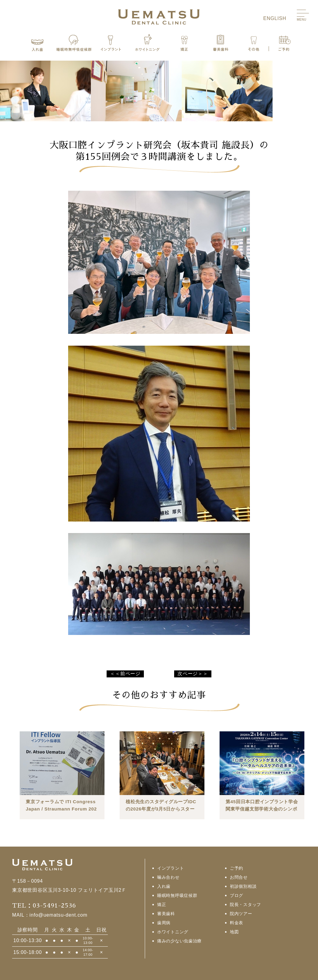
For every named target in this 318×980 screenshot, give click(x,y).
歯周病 (164, 923)
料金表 (237, 923)
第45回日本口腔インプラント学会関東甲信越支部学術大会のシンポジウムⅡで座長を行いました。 (262, 809)
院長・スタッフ (245, 904)
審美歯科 (166, 914)
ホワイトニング (173, 932)
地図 (234, 932)
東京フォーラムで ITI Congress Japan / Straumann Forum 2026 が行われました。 (61, 809)
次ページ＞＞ (193, 674)
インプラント (171, 868)
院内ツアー (241, 914)
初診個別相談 (243, 886)
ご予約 (237, 868)
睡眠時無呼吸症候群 (177, 895)
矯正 (162, 904)
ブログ (237, 895)
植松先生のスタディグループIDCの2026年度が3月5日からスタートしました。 (161, 809)
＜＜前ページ (125, 674)
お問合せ (239, 877)
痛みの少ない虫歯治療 (179, 941)
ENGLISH (275, 18)
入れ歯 (164, 886)
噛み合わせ (168, 877)
